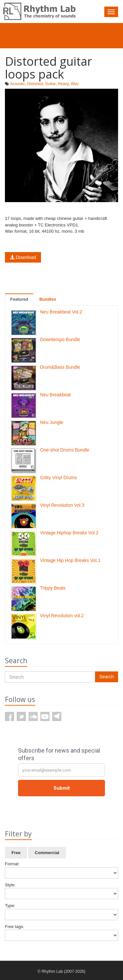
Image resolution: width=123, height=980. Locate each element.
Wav (75, 84)
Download (23, 257)
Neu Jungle (52, 422)
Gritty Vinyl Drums (59, 478)
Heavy (63, 84)
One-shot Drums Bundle (65, 450)
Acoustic (18, 84)
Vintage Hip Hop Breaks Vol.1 (70, 560)
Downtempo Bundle (60, 339)
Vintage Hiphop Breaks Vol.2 (69, 533)
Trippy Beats (53, 588)
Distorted (35, 84)
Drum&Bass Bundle (60, 367)
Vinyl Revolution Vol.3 (62, 505)
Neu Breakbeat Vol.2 (61, 312)
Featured (19, 299)
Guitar (50, 84)
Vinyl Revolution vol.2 (62, 616)
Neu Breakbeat (55, 395)
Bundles (48, 299)
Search (107, 677)
